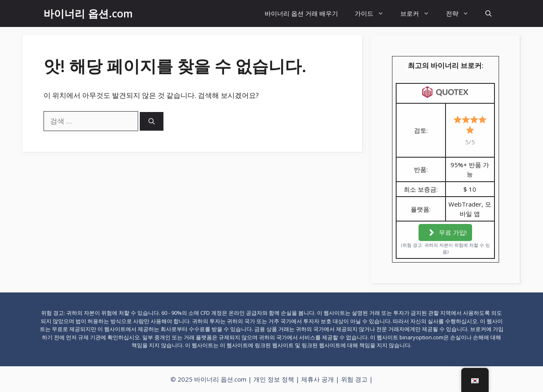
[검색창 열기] (488, 13)
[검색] (152, 121)
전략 (461, 13)
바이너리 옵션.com (88, 13)
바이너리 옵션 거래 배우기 (301, 13)
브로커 (419, 13)
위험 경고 (354, 379)
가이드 (373, 13)
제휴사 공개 (318, 379)
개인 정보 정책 (274, 379)
